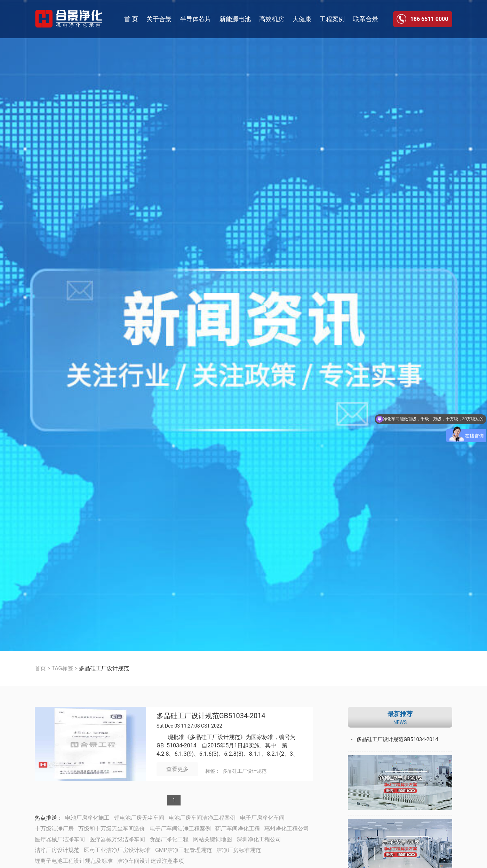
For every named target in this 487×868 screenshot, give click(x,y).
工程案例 (332, 19)
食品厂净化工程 (169, 839)
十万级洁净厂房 (54, 829)
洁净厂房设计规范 (57, 850)
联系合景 (366, 19)
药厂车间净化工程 (238, 829)
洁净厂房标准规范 (239, 850)
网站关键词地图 (213, 839)
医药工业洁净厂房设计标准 (117, 850)
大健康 (302, 19)
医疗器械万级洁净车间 (117, 839)
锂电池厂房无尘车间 (139, 818)
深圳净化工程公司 (259, 839)
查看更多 (177, 769)
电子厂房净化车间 (262, 818)
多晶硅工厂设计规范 (245, 771)
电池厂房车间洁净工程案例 (202, 818)
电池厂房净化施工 (87, 818)
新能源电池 (235, 19)
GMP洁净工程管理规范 (183, 850)
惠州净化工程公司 (287, 829)
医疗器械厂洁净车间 (60, 839)
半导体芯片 (195, 19)
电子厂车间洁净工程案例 (180, 829)
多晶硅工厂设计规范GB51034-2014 (211, 716)
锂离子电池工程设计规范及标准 (74, 861)
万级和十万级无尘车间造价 (112, 829)
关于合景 (159, 19)
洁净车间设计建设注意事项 (151, 861)
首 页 (131, 19)
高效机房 (272, 19)
